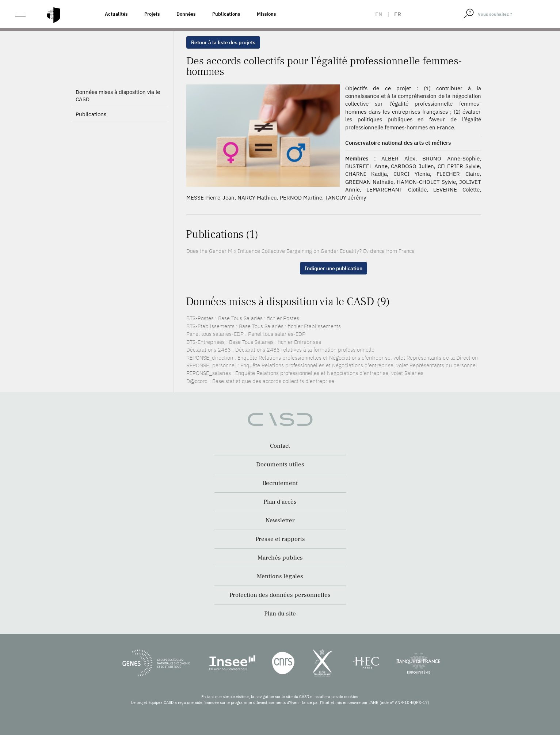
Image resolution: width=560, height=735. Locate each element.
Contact (280, 446)
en (379, 14)
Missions (266, 14)
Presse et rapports (280, 539)
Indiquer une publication (334, 268)
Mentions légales (280, 576)
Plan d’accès (280, 502)
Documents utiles (280, 465)
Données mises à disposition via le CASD (118, 96)
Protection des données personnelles (280, 595)
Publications (226, 14)
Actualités (116, 14)
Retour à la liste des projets (223, 42)
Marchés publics (280, 558)
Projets (152, 14)
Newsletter (280, 520)
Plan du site (280, 614)
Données (186, 14)
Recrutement (280, 483)
